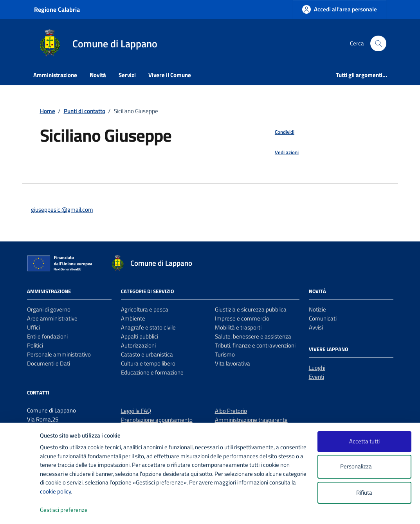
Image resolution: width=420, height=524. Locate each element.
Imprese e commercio (242, 318)
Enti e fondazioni (47, 336)
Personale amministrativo (59, 354)
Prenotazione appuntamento (157, 420)
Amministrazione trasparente (251, 420)
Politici (35, 345)
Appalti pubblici (140, 336)
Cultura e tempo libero (148, 363)
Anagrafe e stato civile (148, 327)
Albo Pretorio (231, 411)
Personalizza (364, 467)
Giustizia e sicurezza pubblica (251, 309)
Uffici (33, 327)
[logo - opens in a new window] (20, 510)
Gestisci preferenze (72, 510)
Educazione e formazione (152, 372)
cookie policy (55, 491)
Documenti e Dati (49, 363)
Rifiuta (364, 492)
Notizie (317, 309)
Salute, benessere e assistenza (253, 336)
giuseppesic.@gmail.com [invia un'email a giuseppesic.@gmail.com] (62, 210)
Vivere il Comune (170, 75)
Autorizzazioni (138, 345)
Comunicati (323, 318)
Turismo (225, 354)
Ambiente (133, 318)
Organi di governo (49, 309)
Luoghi (317, 368)
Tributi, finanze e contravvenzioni (255, 345)
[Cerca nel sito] (378, 43)
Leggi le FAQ (136, 411)
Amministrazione (55, 75)
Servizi (127, 75)
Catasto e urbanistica (147, 354)
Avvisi (316, 327)
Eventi (316, 377)
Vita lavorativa (233, 363)
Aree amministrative (52, 318)
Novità (98, 75)
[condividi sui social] (278, 132)
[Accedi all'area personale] (340, 9)
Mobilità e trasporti (238, 327)
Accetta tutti (364, 441)
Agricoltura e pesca (145, 309)
